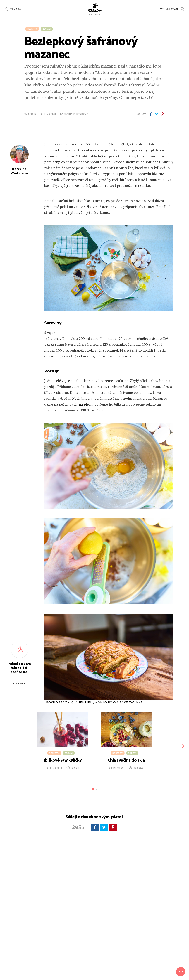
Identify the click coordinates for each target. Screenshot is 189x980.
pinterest (162, 114)
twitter (157, 114)
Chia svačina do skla (126, 860)
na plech (86, 504)
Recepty (32, 29)
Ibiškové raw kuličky (63, 860)
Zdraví (47, 29)
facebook (151, 114)
